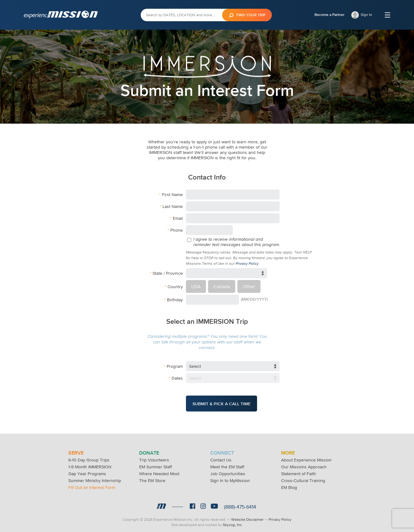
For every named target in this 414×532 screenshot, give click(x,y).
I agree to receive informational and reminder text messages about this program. (237, 242)
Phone (177, 230)
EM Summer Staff (156, 464)
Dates (177, 377)
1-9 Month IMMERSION (90, 464)
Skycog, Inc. (233, 522)
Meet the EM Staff (227, 464)
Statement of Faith (299, 470)
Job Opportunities (228, 470)
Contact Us (221, 457)
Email (178, 218)
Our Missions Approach (304, 464)
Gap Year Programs (87, 470)
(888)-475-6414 (240, 504)
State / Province (168, 273)
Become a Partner (329, 15)
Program (175, 365)
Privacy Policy (247, 264)
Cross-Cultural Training (303, 477)
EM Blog (289, 484)
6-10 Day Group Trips (89, 457)
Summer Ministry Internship (95, 477)
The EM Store (152, 477)
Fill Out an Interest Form (92, 484)
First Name (172, 195)
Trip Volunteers (154, 457)
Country (175, 286)
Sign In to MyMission (230, 477)
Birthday (175, 298)
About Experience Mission (306, 457)
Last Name (173, 206)
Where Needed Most (159, 470)
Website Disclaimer (247, 516)
